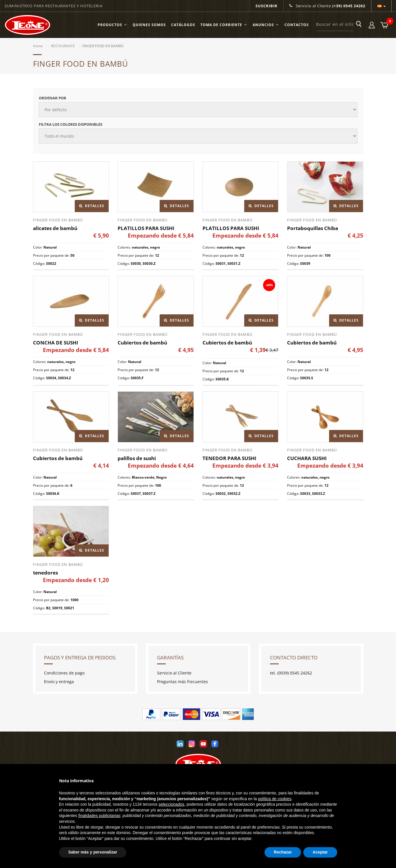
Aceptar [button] (320, 852)
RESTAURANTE (63, 46)
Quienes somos (149, 25)
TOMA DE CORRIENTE (224, 25)
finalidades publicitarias (99, 816)
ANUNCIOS (266, 25)
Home (38, 46)
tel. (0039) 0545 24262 (291, 673)
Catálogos (183, 25)
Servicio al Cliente (327, 6)
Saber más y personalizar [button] (93, 852)
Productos (113, 25)
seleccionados (171, 804)
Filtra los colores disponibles (71, 124)
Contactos (297, 25)
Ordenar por (53, 98)
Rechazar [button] (283, 852)
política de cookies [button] (275, 799)
